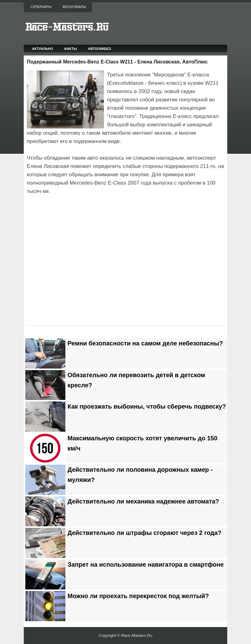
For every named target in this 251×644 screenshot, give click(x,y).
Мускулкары (74, 7)
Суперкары (41, 7)
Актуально (43, 49)
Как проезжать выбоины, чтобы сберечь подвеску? (147, 406)
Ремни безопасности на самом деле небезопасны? (145, 343)
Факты (71, 49)
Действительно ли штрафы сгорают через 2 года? (144, 533)
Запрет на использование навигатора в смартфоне (146, 565)
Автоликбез (99, 49)
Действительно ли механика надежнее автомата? (143, 501)
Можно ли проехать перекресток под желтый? (138, 596)
